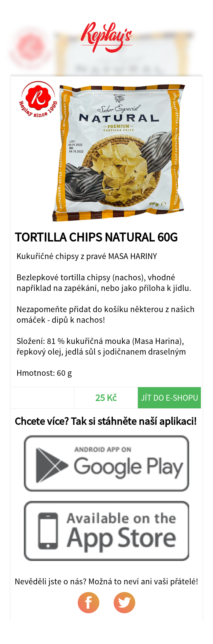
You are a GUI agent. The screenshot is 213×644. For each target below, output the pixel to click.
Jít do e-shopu (170, 398)
